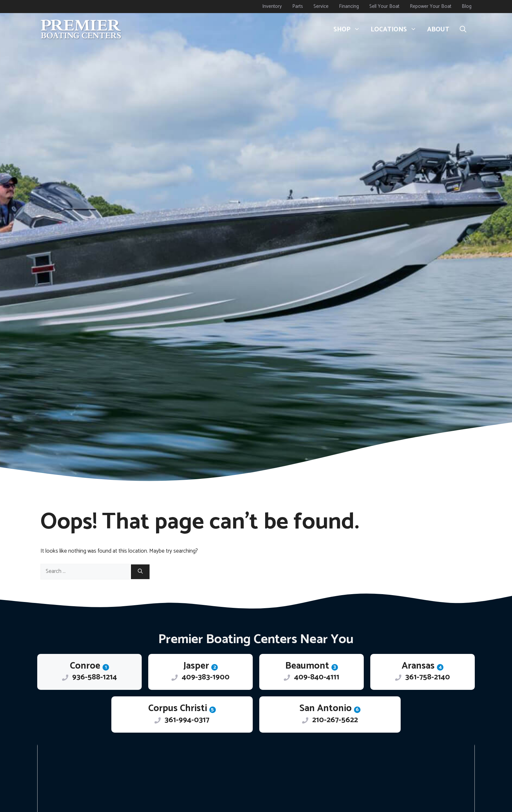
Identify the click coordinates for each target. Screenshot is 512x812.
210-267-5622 (335, 720)
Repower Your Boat (431, 6)
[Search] (140, 572)
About (438, 30)
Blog (467, 6)
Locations (396, 30)
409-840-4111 (317, 677)
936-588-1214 (95, 677)
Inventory (272, 6)
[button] (463, 30)
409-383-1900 (206, 677)
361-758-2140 (428, 677)
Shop (349, 30)
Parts (298, 6)
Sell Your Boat (384, 6)
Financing (349, 6)
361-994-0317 (187, 720)
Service (321, 6)
